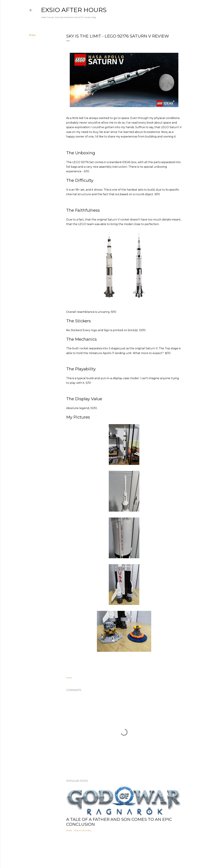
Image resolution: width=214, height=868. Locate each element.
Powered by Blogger (107, 852)
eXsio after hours (74, 10)
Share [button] (32, 35)
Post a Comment (83, 830)
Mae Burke (116, 858)
